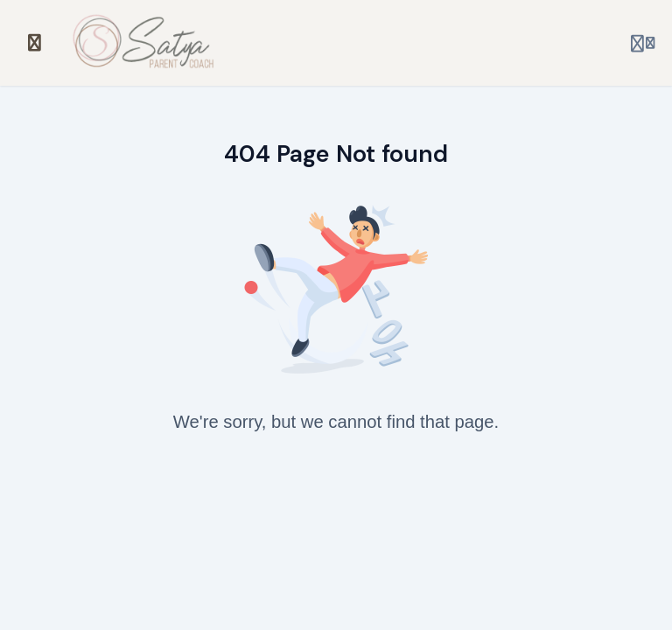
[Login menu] (643, 43)
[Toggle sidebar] (35, 43)
